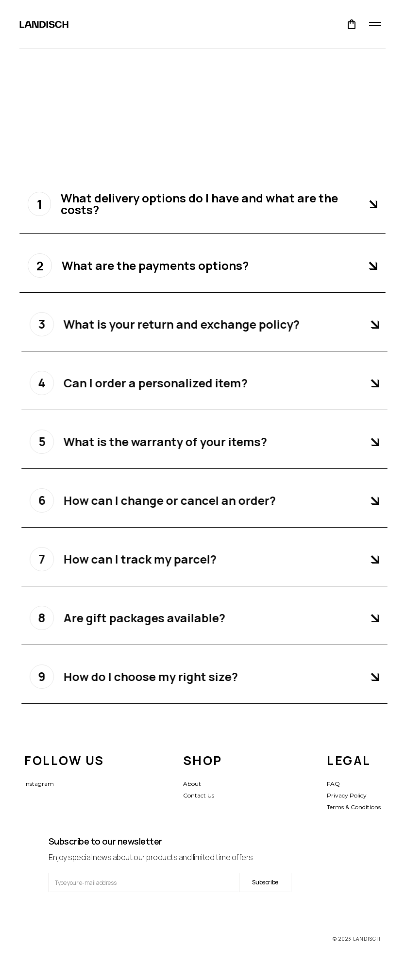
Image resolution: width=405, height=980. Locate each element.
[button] (352, 24)
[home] (44, 24)
